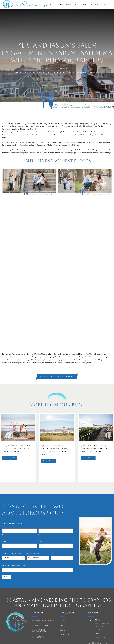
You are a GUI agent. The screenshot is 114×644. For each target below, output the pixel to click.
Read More (10, 458)
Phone (42, 527)
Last (40, 520)
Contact (104, 4)
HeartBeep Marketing (64, 640)
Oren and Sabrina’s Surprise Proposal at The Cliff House (95, 449)
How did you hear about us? (14, 551)
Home (61, 4)
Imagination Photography (39, 616)
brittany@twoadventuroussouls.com (103, 612)
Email (5, 527)
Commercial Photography (39, 623)
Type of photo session (11, 539)
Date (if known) (33, 539)
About (93, 4)
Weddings (70, 4)
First (4, 520)
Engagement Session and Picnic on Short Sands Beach (16, 449)
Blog (62, 616)
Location (54, 539)
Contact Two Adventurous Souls (57, 377)
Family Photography (42, 611)
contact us (62, 362)
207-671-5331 (99, 623)
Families (82, 4)
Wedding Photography (44, 606)
